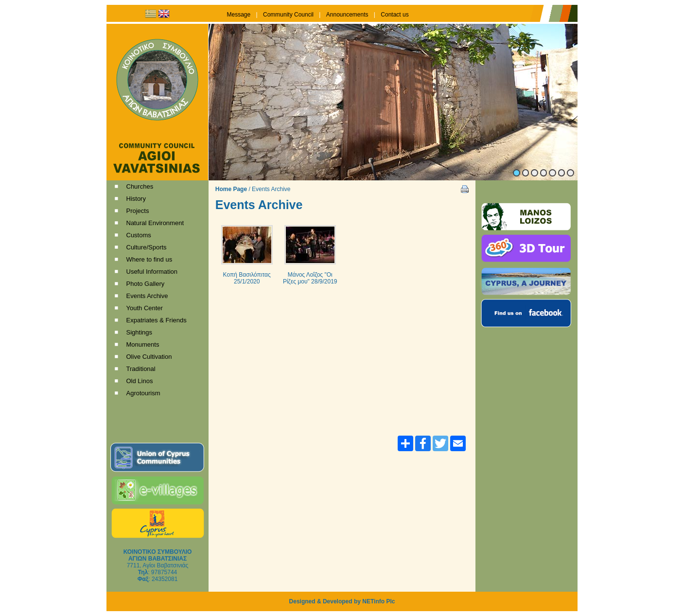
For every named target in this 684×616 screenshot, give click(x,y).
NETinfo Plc (378, 601)
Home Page (231, 189)
